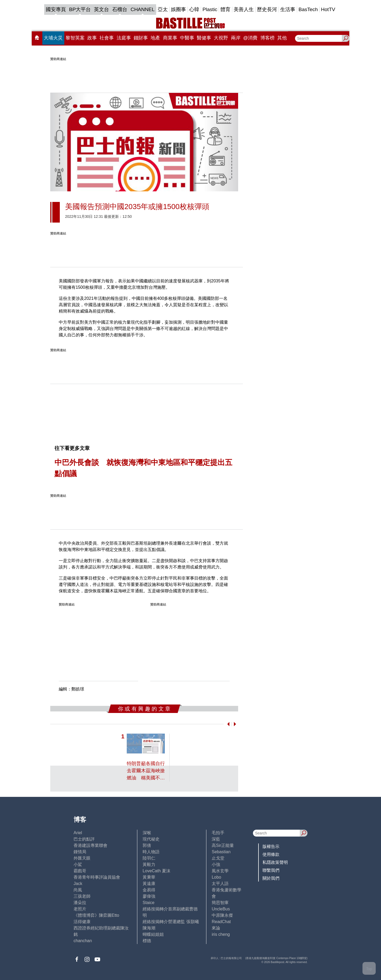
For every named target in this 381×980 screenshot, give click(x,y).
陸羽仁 (149, 858)
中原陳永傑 (222, 915)
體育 (225, 9)
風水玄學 (220, 871)
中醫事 (187, 38)
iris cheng (221, 934)
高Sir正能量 (223, 845)
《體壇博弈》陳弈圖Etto (96, 915)
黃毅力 (149, 864)
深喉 (147, 833)
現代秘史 (151, 839)
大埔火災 (53, 38)
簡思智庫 (220, 903)
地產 (155, 38)
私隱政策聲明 (275, 862)
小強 (216, 864)
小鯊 (78, 864)
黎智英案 (75, 38)
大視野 (221, 38)
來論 (216, 928)
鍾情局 (80, 852)
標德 (147, 941)
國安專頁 (56, 9)
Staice (148, 903)
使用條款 (271, 854)
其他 (282, 38)
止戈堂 (218, 858)
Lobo (216, 877)
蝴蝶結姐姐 (153, 934)
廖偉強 (149, 896)
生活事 (288, 9)
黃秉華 (149, 877)
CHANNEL (142, 9)
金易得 (149, 890)
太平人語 (220, 884)
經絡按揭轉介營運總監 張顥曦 (171, 922)
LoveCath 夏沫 (157, 871)
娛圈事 (178, 9)
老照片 (80, 909)
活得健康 (82, 922)
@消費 (250, 38)
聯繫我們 (271, 870)
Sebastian (221, 852)
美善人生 (244, 9)
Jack (78, 884)
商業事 (170, 38)
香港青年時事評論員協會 (97, 877)
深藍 (216, 839)
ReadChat (221, 922)
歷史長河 (267, 9)
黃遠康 (149, 884)
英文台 (101, 9)
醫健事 (204, 38)
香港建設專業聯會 (90, 845)
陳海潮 (149, 928)
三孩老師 (82, 896)
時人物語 (151, 852)
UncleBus (221, 909)
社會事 (107, 38)
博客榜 (267, 38)
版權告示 (271, 846)
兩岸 (236, 38)
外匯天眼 (82, 858)
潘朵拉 (80, 903)
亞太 (163, 9)
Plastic (210, 9)
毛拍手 (218, 833)
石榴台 (120, 9)
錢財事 (141, 38)
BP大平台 (80, 9)
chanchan (83, 941)
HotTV (328, 9)
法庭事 (124, 38)
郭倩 (147, 845)
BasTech (308, 9)
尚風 (78, 890)
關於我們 (271, 878)
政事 (92, 38)
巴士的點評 (84, 839)
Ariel (78, 833)
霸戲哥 (80, 871)
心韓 (194, 9)
